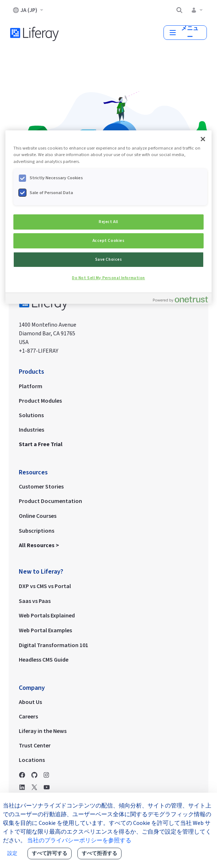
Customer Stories (41, 486)
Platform (31, 386)
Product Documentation (50, 501)
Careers (28, 716)
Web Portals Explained (47, 615)
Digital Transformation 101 (54, 645)
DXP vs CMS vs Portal (45, 586)
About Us (30, 702)
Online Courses (38, 516)
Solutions (31, 415)
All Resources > (39, 545)
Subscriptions (37, 531)
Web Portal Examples (45, 630)
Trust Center (35, 745)
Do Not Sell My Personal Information (109, 278)
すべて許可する (50, 854)
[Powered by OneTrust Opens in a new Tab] (180, 299)
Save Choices (109, 259)
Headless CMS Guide (44, 659)
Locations (32, 760)
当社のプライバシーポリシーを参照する (79, 840)
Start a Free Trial (41, 444)
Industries (31, 429)
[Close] (203, 139)
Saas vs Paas (35, 601)
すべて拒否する (99, 854)
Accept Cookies (109, 241)
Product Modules (40, 401)
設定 (12, 854)
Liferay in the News (43, 731)
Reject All (109, 222)
